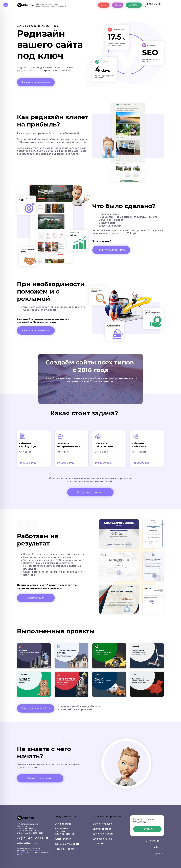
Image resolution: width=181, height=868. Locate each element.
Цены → (159, 854)
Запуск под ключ (103, 824)
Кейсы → (158, 847)
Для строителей (103, 834)
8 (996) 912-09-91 (154, 5)
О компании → (154, 841)
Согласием (21, 852)
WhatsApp (134, 5)
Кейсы (118, 5)
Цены (104, 5)
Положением (35, 850)
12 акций (98, 844)
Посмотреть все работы (36, 708)
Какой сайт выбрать (67, 844)
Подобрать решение (40, 778)
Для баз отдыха (102, 839)
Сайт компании (64, 834)
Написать (147, 829)
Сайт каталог (63, 839)
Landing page (63, 824)
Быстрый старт (102, 829)
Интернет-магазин (61, 829)
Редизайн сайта (65, 849)
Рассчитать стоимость (36, 82)
